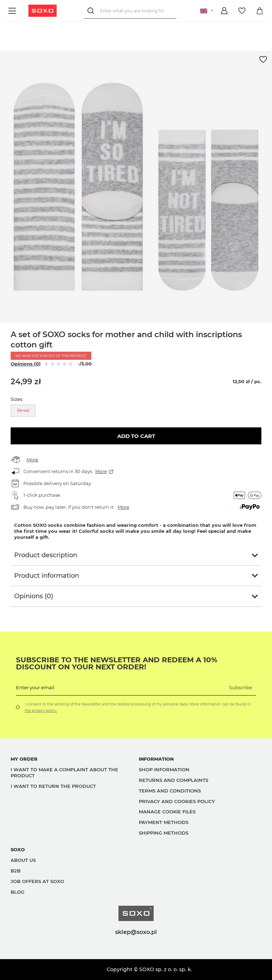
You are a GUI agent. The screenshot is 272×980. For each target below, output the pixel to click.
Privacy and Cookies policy (177, 801)
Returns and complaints (174, 780)
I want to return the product (53, 786)
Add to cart (136, 436)
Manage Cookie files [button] (167, 812)
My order (24, 759)
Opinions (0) (26, 364)
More (32, 460)
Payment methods (164, 822)
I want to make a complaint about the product (64, 773)
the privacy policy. (41, 711)
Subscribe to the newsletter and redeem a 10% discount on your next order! (117, 663)
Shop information (164, 769)
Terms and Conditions (170, 791)
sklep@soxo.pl (136, 932)
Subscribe (241, 687)
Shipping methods (164, 833)
